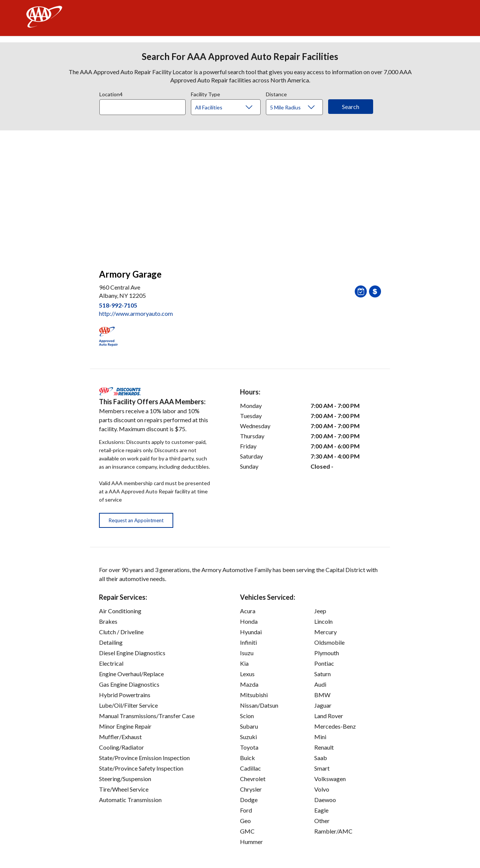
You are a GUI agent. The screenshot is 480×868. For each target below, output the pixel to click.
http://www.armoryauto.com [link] (136, 313)
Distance (276, 93)
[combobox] (145, 105)
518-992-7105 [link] (118, 305)
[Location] (142, 107)
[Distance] (297, 108)
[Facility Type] (232, 108)
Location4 (111, 93)
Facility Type (205, 93)
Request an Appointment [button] (136, 520)
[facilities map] (240, 196)
